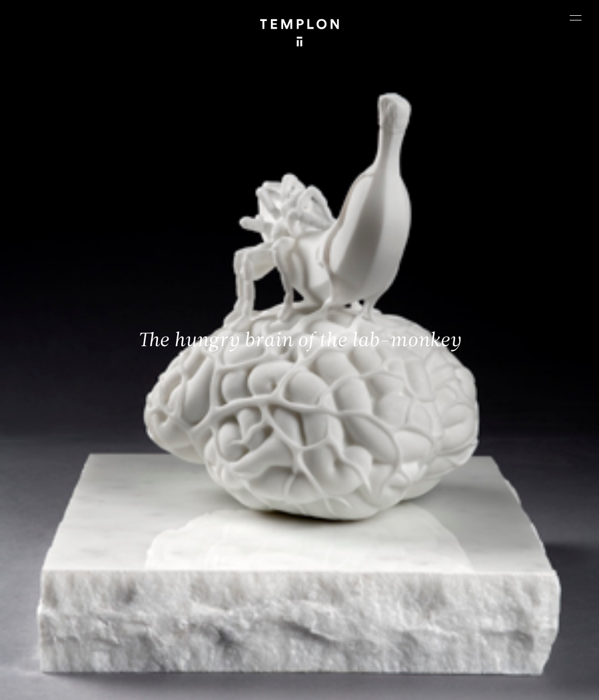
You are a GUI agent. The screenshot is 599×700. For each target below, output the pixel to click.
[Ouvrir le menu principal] (576, 18)
